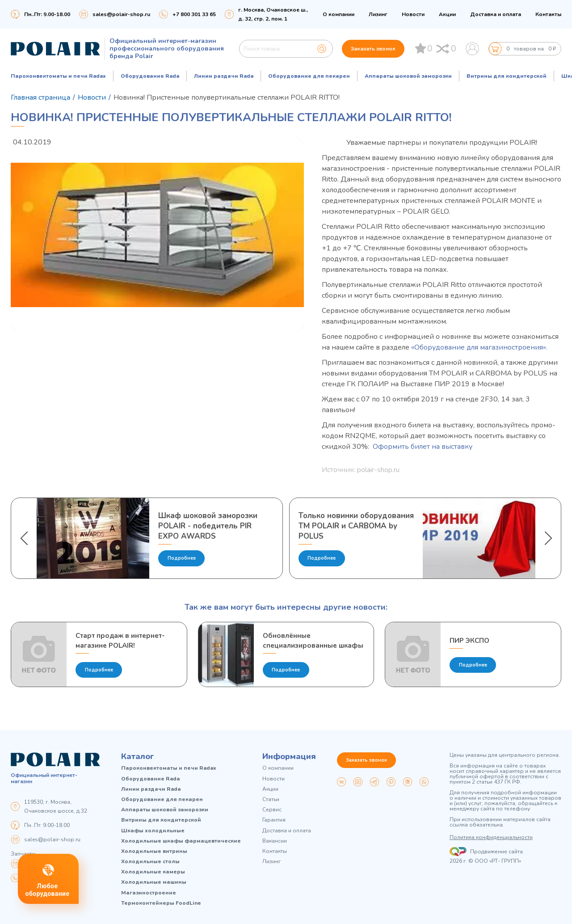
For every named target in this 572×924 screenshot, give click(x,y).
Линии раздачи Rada (224, 76)
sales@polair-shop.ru (121, 14)
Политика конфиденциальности (491, 837)
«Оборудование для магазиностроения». (479, 347)
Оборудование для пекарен (309, 76)
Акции (447, 14)
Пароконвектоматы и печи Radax (58, 76)
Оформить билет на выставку (423, 447)
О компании (339, 14)
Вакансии (275, 841)
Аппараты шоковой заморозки (408, 76)
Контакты (548, 14)
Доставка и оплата (496, 14)
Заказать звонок (373, 49)
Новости (413, 14)
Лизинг (378, 14)
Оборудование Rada (150, 76)
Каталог (138, 756)
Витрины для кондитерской (507, 76)
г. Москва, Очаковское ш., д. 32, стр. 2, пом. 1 (273, 14)
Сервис (272, 810)
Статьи (271, 800)
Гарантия (274, 820)
